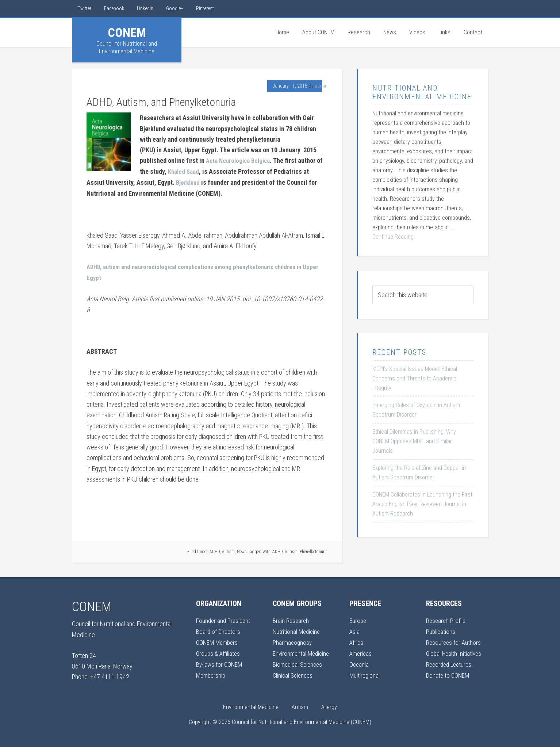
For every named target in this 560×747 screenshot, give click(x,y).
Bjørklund (189, 182)
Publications (441, 630)
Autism (228, 550)
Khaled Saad (192, 171)
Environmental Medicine (302, 651)
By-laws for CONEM (220, 662)
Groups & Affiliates (219, 651)
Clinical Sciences (294, 672)
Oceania (359, 662)
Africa (357, 640)
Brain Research (291, 619)
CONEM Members (218, 640)
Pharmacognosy (293, 640)
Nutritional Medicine (297, 630)
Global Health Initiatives (455, 651)
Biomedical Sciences (299, 662)
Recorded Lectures (450, 662)
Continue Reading (393, 237)
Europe (358, 619)
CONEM (127, 32)
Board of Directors (219, 630)
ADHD (215, 550)
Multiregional (365, 672)
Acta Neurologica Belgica (240, 160)
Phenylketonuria (314, 550)
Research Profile (446, 619)
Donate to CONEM (448, 672)
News (242, 550)
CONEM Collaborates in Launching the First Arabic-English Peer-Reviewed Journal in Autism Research (422, 504)
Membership (212, 672)
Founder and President (224, 619)
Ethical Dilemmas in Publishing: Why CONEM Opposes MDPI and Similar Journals (414, 441)
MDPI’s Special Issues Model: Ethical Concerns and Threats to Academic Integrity (415, 378)
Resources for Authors (454, 640)
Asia (355, 630)
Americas (361, 651)
